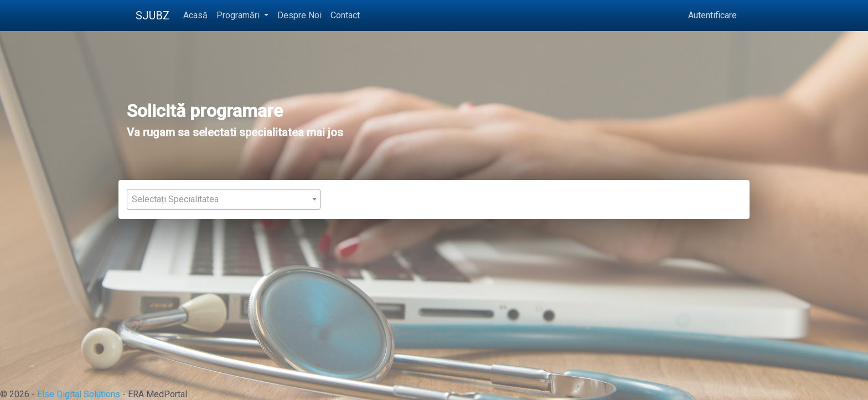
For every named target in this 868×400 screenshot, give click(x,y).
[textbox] (224, 199)
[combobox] (224, 199)
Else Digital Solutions (79, 394)
